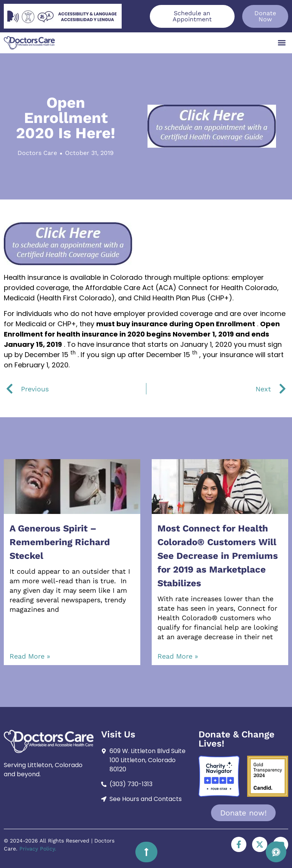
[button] (282, 43)
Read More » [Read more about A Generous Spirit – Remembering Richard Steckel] (30, 656)
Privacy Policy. (38, 849)
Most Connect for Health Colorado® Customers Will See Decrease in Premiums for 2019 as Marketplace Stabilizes (218, 556)
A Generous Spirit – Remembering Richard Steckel (60, 542)
